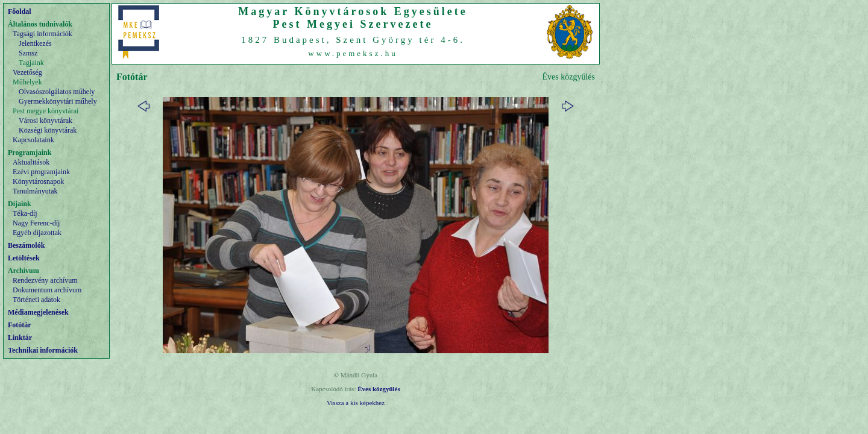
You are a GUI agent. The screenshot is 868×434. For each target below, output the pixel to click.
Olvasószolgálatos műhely (57, 92)
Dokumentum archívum (47, 290)
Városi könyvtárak (46, 121)
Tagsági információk (42, 34)
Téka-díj (25, 213)
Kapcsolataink (33, 140)
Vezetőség (27, 72)
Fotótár (20, 325)
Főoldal (20, 11)
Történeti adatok (36, 300)
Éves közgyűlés (379, 389)
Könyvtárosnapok (38, 181)
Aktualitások (31, 162)
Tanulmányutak (35, 191)
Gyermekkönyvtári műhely (58, 101)
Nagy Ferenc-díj (36, 223)
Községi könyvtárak (48, 130)
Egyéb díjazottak (37, 233)
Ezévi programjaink (41, 172)
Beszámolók (26, 245)
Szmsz (28, 53)
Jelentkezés (35, 43)
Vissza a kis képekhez (356, 403)
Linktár (20, 338)
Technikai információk (43, 350)
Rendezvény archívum (45, 280)
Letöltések (24, 258)
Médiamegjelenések (38, 312)
